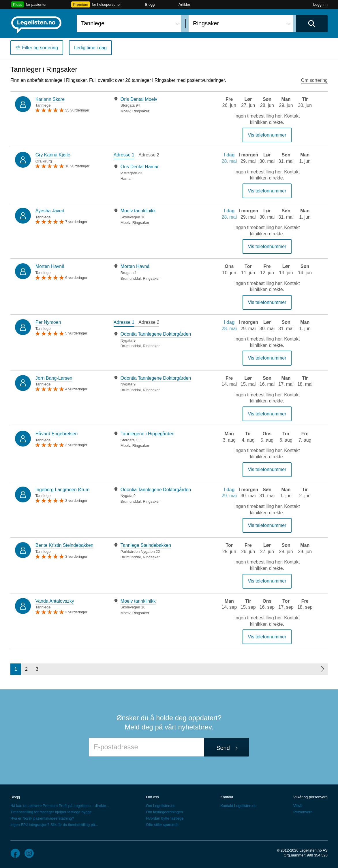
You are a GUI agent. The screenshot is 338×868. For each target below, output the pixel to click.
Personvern (303, 812)
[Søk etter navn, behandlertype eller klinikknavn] (129, 24)
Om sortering (314, 80)
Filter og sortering (40, 48)
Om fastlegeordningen (164, 812)
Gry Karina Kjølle (53, 155)
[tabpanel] (158, 105)
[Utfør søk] (312, 24)
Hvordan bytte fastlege (165, 818)
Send (223, 748)
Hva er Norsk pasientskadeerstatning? (42, 818)
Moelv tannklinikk (138, 211)
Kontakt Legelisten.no (238, 806)
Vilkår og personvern (310, 797)
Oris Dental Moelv (139, 99)
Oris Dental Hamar (140, 167)
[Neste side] (322, 669)
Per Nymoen (48, 322)
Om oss (152, 797)
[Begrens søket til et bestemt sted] (241, 24)
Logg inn (320, 4)
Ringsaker (141, 111)
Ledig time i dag (90, 48)
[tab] (124, 156)
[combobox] (129, 24)
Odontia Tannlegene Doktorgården (156, 334)
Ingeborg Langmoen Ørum (63, 490)
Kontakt (227, 797)
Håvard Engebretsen (57, 434)
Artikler (184, 4)
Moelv (125, 111)
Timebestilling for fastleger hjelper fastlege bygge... (53, 812)
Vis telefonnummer (267, 135)
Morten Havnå (50, 266)
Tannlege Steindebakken (146, 545)
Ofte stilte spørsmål (162, 825)
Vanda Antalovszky (55, 601)
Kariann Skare (50, 99)
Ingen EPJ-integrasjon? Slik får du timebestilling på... (54, 825)
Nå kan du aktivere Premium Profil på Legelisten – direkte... (60, 806)
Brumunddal (131, 278)
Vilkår (298, 806)
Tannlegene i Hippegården (148, 434)
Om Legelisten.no (161, 806)
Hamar (126, 178)
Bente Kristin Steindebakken (64, 545)
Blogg (150, 4)
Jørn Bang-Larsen (54, 378)
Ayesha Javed (50, 211)
